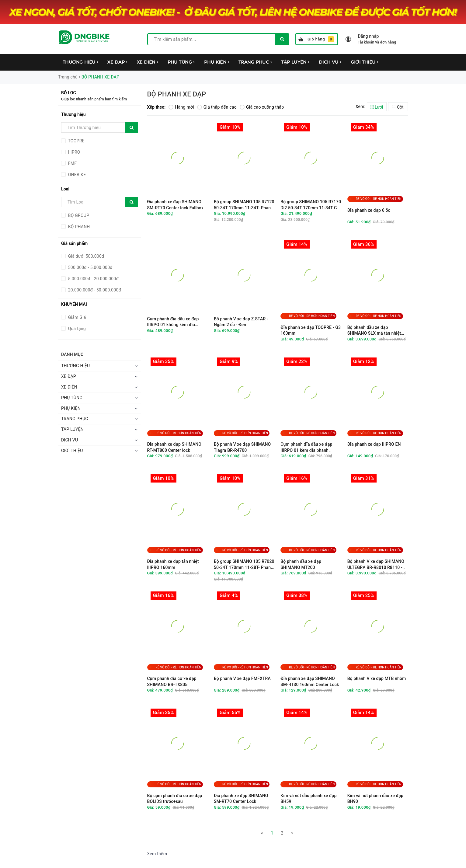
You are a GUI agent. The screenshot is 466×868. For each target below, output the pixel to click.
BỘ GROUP (78, 215)
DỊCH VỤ (330, 62)
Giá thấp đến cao (217, 107)
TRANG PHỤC (255, 62)
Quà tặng (76, 329)
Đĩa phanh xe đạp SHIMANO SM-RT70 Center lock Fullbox (175, 205)
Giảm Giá (77, 317)
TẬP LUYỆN (295, 62)
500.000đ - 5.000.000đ (90, 267)
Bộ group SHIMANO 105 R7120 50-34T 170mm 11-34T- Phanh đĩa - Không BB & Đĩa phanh (244, 205)
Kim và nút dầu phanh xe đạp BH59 (308, 799)
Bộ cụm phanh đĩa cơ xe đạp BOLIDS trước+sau (175, 799)
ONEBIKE (76, 175)
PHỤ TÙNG (181, 62)
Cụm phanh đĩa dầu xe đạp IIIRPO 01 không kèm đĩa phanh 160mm (173, 322)
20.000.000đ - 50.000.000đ (94, 290)
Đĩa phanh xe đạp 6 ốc (369, 210)
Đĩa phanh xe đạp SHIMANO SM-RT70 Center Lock (241, 799)
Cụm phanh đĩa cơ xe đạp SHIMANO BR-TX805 (172, 682)
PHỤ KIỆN (217, 62)
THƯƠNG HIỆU (80, 62)
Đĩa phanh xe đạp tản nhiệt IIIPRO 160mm (173, 564)
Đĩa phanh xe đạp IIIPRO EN (374, 444)
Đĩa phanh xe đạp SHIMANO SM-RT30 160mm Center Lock (310, 682)
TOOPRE (76, 141)
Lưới (377, 107)
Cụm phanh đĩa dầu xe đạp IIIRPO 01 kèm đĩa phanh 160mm (306, 447)
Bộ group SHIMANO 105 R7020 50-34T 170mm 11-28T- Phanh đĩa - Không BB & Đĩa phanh (244, 565)
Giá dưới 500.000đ (86, 256)
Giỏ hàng (316, 39)
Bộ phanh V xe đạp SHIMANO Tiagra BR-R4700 (242, 447)
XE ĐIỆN (148, 62)
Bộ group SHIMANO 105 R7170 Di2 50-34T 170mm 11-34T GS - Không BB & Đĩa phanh (311, 205)
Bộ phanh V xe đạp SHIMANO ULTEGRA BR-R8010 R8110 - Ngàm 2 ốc (376, 565)
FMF (72, 163)
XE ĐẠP (117, 62)
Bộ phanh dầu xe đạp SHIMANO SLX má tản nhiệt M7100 (374, 331)
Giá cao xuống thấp (262, 107)
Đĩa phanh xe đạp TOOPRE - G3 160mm (311, 330)
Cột (398, 107)
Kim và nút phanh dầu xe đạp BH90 (375, 799)
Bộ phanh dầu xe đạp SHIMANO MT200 (301, 564)
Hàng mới (181, 107)
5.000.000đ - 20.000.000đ (93, 279)
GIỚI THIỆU (365, 62)
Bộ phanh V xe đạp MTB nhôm (377, 678)
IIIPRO (74, 152)
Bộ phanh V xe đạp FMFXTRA (242, 678)
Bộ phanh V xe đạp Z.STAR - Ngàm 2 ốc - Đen (241, 322)
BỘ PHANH (78, 227)
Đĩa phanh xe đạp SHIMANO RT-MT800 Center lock (174, 447)
